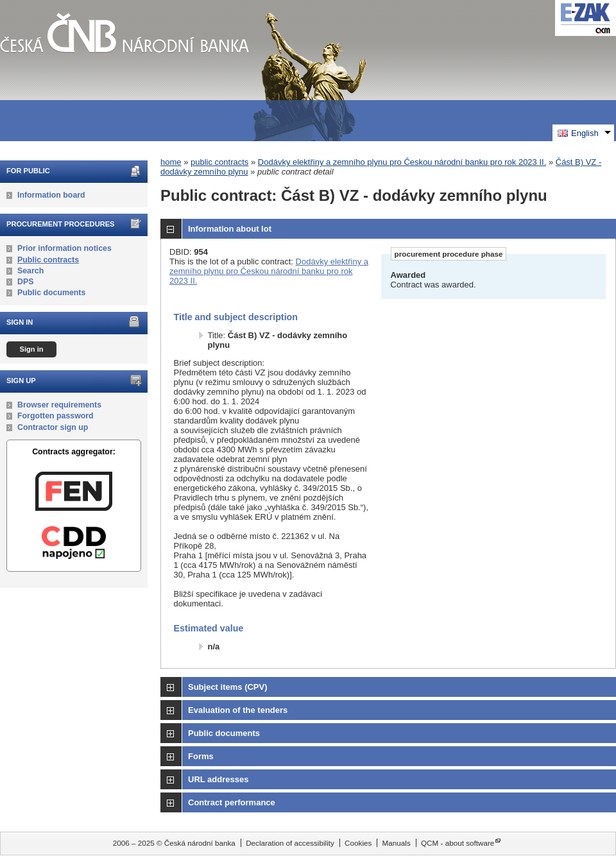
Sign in (31, 349)
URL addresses (218, 779)
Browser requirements (59, 405)
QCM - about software (458, 843)
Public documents (51, 293)
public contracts (219, 162)
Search (30, 271)
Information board (51, 195)
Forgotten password (56, 416)
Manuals (397, 843)
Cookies (358, 843)
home (171, 162)
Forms (201, 756)
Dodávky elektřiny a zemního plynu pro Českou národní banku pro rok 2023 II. (402, 162)
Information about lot (230, 229)
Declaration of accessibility (290, 843)
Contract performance (232, 802)
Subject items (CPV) (228, 687)
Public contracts (48, 260)
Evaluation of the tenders (238, 710)
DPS (25, 282)
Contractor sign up (53, 427)
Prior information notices (64, 248)
